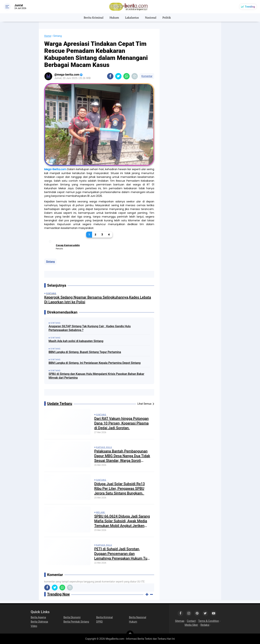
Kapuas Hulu (104, 447)
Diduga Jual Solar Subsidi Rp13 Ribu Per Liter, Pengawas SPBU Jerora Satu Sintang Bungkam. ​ (120, 489)
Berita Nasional (138, 617)
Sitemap (180, 621)
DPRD (99, 622)
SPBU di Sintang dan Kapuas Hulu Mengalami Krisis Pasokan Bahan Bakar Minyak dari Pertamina (96, 376)
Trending (250, 7)
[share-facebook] (110, 76)
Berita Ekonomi (72, 617)
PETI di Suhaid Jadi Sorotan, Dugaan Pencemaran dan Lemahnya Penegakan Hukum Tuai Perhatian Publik (122, 554)
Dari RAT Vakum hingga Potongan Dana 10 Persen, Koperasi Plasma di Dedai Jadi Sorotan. (121, 423)
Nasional (151, 17)
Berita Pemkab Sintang (76, 622)
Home (48, 36)
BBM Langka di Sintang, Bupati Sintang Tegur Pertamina (85, 352)
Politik (167, 17)
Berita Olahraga (39, 622)
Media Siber (191, 625)
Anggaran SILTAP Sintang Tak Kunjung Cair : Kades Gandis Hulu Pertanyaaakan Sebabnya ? (90, 328)
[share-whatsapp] (126, 76)
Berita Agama (38, 617)
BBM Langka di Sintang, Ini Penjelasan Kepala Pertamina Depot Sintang (95, 363)
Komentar (147, 76)
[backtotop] (130, 634)
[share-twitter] (118, 76)
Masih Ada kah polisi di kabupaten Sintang (76, 341)
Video (34, 626)
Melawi (101, 512)
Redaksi (205, 625)
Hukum (114, 17)
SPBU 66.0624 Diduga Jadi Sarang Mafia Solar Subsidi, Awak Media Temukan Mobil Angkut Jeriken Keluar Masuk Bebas (122, 521)
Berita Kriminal (94, 17)
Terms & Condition (209, 621)
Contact (191, 621)
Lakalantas (132, 17)
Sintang (50, 262)
